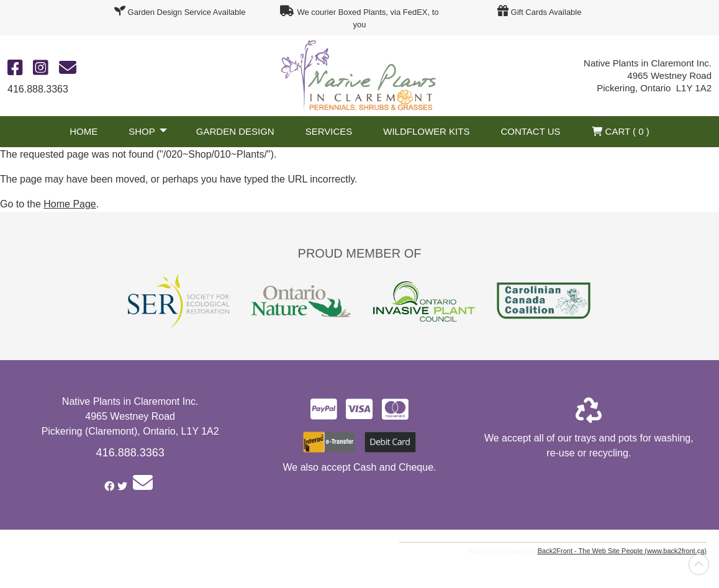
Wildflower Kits (426, 131)
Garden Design (235, 131)
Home (84, 131)
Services (329, 131)
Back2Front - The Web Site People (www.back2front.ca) (622, 551)
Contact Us (530, 131)
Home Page (70, 204)
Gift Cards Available (546, 12)
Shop (142, 131)
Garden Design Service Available (187, 12)
